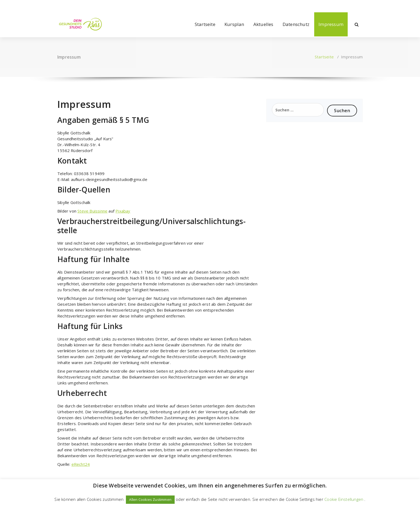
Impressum (331, 24)
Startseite (205, 24)
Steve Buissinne (92, 211)
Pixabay (123, 211)
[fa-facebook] (58, 5)
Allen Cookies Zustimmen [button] (150, 500)
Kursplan (234, 24)
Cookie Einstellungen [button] (344, 499)
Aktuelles (263, 24)
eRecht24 (81, 464)
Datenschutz (296, 24)
